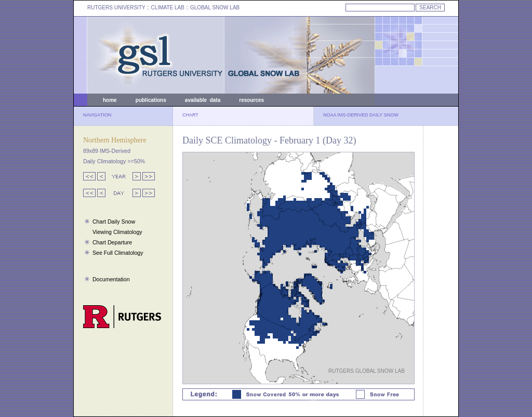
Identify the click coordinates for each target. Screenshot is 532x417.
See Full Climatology (118, 253)
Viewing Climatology (117, 232)
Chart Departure (112, 242)
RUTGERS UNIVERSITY (116, 8)
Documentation (111, 279)
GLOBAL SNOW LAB (215, 8)
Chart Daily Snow (114, 221)
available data (203, 100)
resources (251, 100)
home (110, 100)
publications (151, 100)
